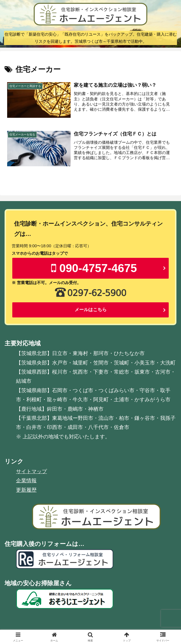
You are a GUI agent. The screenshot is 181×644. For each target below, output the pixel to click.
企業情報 (26, 481)
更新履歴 (26, 490)
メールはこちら (91, 310)
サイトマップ (31, 472)
